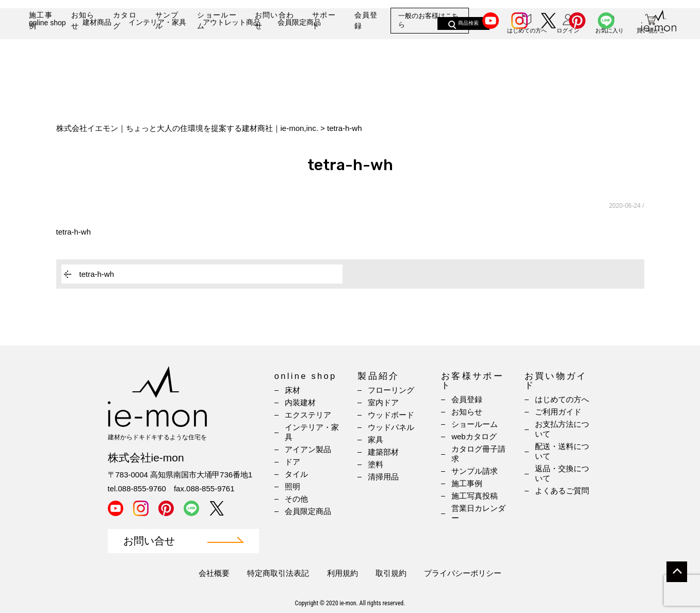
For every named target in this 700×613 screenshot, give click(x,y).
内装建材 (300, 402)
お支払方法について (562, 429)
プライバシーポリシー (463, 573)
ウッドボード (391, 415)
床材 (292, 390)
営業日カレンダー (478, 513)
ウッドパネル (391, 427)
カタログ (125, 20)
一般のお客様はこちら (428, 20)
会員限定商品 (299, 55)
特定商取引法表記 (278, 573)
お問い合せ (149, 541)
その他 (296, 499)
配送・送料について (562, 451)
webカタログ (474, 436)
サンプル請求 (475, 471)
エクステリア (308, 415)
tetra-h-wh (74, 232)
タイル (296, 474)
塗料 (376, 464)
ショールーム (217, 20)
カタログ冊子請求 (478, 454)
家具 (376, 440)
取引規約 (391, 573)
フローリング (391, 390)
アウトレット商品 (232, 55)
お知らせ (83, 20)
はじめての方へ (562, 399)
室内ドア (383, 402)
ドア (292, 462)
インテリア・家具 (157, 55)
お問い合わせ (275, 20)
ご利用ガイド (558, 412)
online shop (47, 56)
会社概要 (214, 573)
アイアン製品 (308, 449)
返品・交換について (562, 473)
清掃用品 (383, 477)
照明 (292, 486)
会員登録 (366, 20)
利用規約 (343, 573)
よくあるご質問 (562, 491)
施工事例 (41, 20)
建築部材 (383, 452)
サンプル (167, 20)
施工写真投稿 (475, 496)
